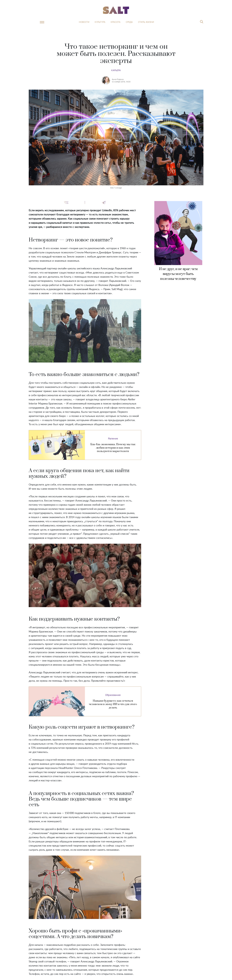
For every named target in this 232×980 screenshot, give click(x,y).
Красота (116, 22)
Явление (113, 439)
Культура (100, 22)
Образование (113, 695)
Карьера (116, 70)
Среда (129, 22)
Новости (84, 22)
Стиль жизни (146, 22)
